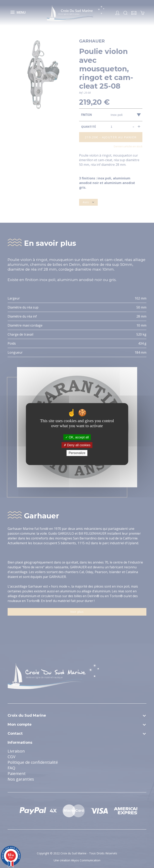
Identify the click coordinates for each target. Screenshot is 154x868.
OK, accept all (77, 437)
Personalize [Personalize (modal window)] (77, 453)
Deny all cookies (77, 445)
